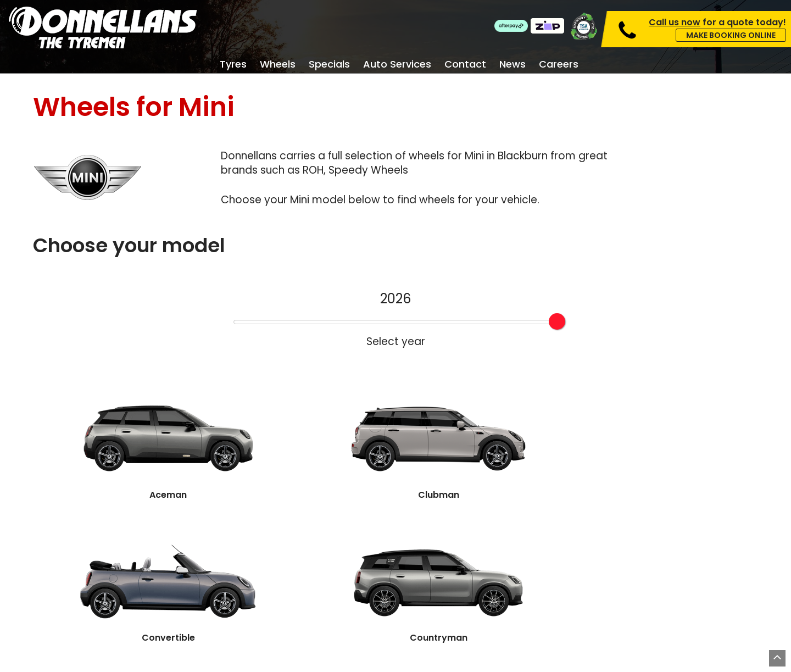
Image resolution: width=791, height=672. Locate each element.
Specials (329, 65)
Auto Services (397, 65)
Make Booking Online (731, 35)
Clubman (250, 413)
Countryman (541, 413)
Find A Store (450, 526)
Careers (559, 65)
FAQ (642, 578)
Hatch (686, 413)
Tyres (233, 65)
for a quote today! (717, 22)
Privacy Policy (471, 664)
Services (378, 578)
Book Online (339, 526)
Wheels (278, 65)
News (513, 65)
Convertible (396, 413)
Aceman (105, 413)
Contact (465, 65)
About (510, 596)
